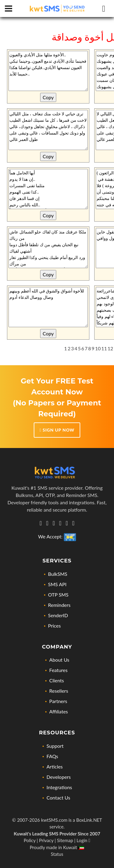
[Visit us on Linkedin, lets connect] (47, 523)
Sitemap (65, 840)
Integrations (59, 787)
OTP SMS (58, 595)
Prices (54, 626)
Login (83, 840)
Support (55, 746)
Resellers (59, 691)
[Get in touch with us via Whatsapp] (41, 523)
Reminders (59, 605)
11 (104, 348)
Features (58, 670)
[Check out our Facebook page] (67, 523)
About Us (59, 660)
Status (57, 854)
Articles (55, 766)
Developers (59, 777)
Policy (30, 840)
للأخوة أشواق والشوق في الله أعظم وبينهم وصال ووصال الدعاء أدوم (48, 307)
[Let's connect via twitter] (54, 523)
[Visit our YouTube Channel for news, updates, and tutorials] (73, 523)
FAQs (52, 756)
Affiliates (59, 711)
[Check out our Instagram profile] (60, 523)
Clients (57, 680)
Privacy (46, 840)
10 (98, 348)
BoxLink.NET (89, 820)
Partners (58, 701)
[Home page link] (57, 9)
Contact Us (58, 798)
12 (111, 348)
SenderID (58, 615)
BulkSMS (58, 574)
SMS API (57, 584)
